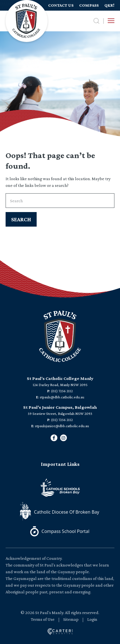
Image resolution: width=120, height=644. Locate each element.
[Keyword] (60, 201)
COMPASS (89, 5)
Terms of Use (43, 619)
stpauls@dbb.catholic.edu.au (62, 397)
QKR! (109, 5)
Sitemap (71, 619)
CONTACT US (61, 5)
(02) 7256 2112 (62, 391)
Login (92, 619)
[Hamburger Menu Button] (111, 21)
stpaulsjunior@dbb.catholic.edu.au (62, 426)
